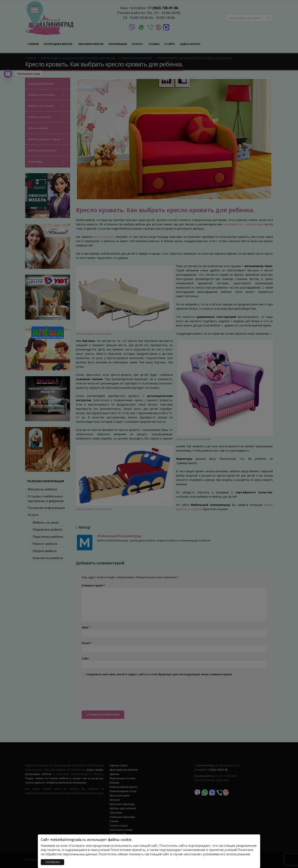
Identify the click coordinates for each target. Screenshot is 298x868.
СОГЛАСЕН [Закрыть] (53, 862)
